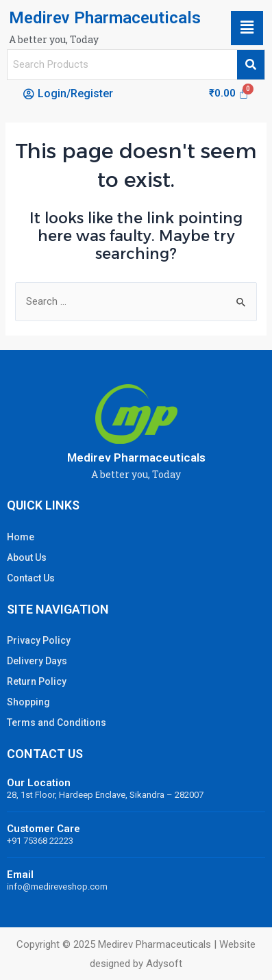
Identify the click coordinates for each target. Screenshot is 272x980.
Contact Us (31, 578)
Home (21, 537)
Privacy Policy (39, 640)
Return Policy (37, 681)
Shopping (28, 702)
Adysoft (164, 964)
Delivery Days (37, 661)
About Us (27, 557)
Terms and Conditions (57, 723)
